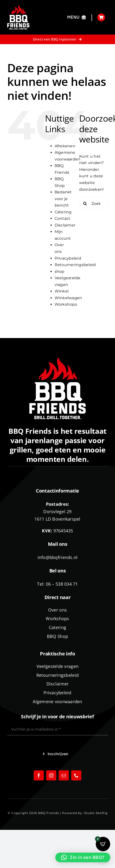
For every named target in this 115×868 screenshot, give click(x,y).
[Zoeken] (85, 203)
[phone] (76, 775)
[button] (83, 857)
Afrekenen (65, 146)
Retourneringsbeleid (75, 265)
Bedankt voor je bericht (63, 199)
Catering (63, 212)
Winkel (62, 291)
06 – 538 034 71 (62, 584)
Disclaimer (65, 225)
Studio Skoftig (96, 813)
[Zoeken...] (93, 203)
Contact (63, 218)
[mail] (64, 775)
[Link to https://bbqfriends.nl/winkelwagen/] (101, 17)
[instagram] (51, 775)
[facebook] (39, 775)
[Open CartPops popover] (103, 844)
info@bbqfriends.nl (58, 557)
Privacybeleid (68, 258)
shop (60, 271)
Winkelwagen (68, 298)
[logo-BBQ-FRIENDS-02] (18, 7)
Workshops (66, 304)
